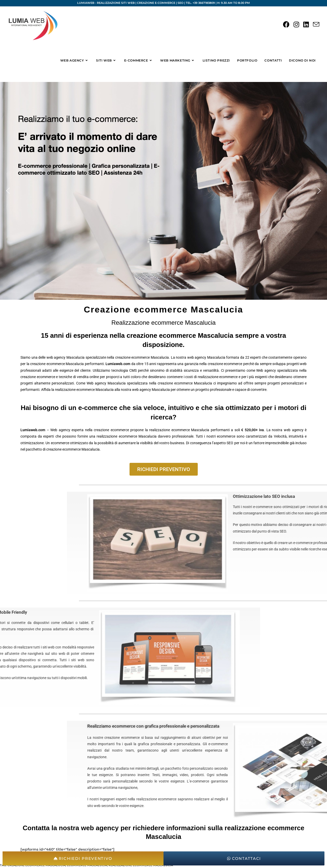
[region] (163, 191)
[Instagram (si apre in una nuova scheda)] (296, 25)
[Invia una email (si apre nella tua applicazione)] (316, 25)
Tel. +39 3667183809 (200, 3)
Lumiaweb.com (118, 364)
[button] (8, 191)
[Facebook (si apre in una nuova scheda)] (286, 25)
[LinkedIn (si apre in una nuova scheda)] (306, 25)
